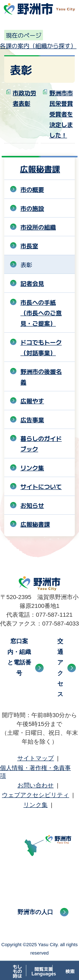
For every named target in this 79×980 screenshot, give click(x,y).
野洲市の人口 (35, 912)
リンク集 (35, 805)
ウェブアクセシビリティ (35, 795)
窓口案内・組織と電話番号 (19, 657)
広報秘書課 (40, 169)
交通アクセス (60, 668)
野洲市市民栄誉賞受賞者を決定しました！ (61, 114)
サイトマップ (36, 758)
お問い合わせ (36, 785)
